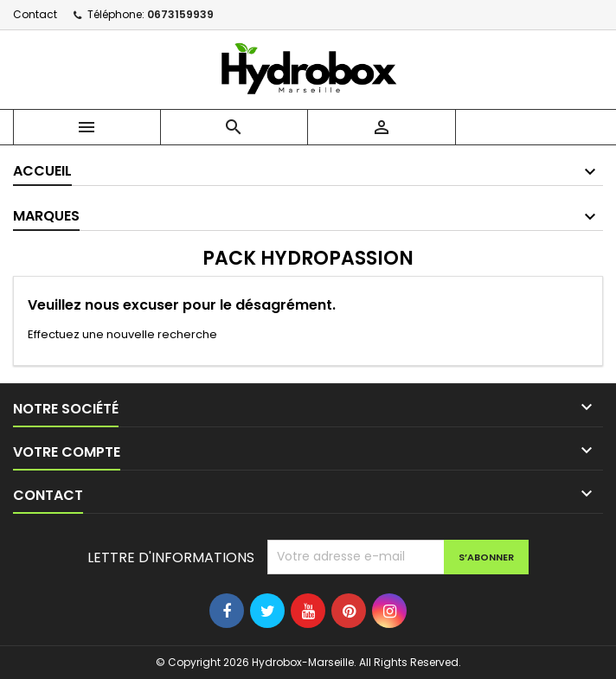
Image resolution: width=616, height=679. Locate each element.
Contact (35, 14)
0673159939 (180, 14)
